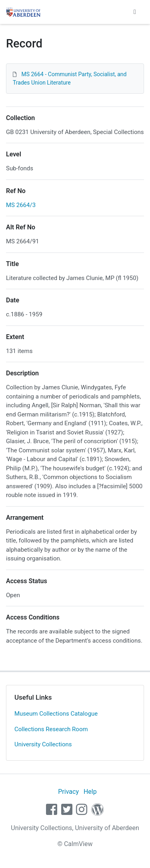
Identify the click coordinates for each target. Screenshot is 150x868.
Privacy (68, 792)
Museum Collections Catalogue (56, 714)
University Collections (43, 744)
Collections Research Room (51, 729)
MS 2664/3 (21, 205)
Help (90, 792)
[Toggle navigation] (135, 12)
